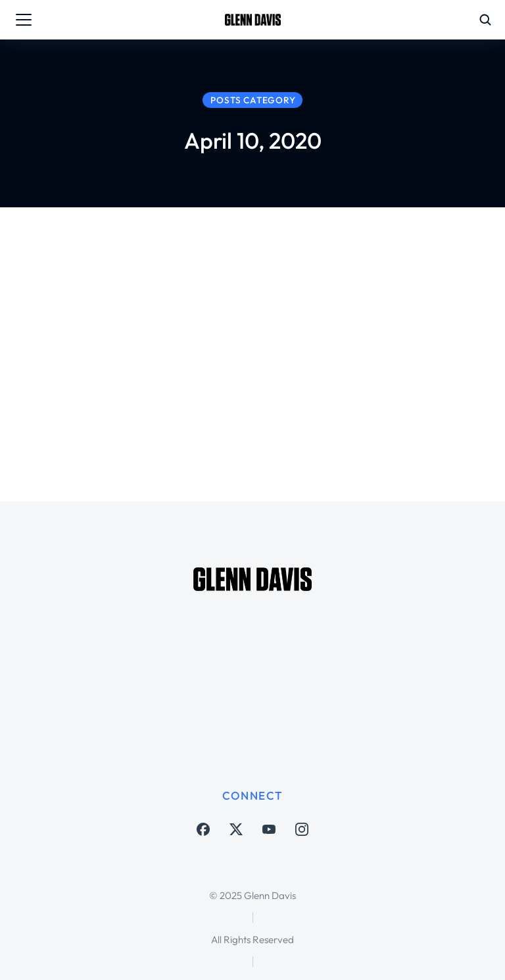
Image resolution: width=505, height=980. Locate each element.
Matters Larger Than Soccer (249, 370)
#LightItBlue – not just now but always (326, 342)
